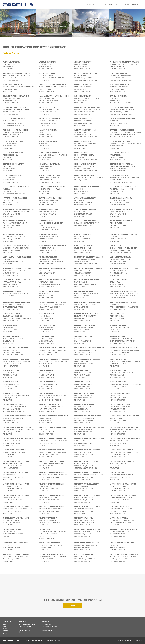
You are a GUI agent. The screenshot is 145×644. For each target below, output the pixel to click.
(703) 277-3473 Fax (24, 632)
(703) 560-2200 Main (25, 630)
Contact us (137, 4)
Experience (114, 4)
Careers (125, 4)
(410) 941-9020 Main (48, 630)
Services (102, 4)
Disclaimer (120, 640)
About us (91, 4)
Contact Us (138, 640)
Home (4, 625)
